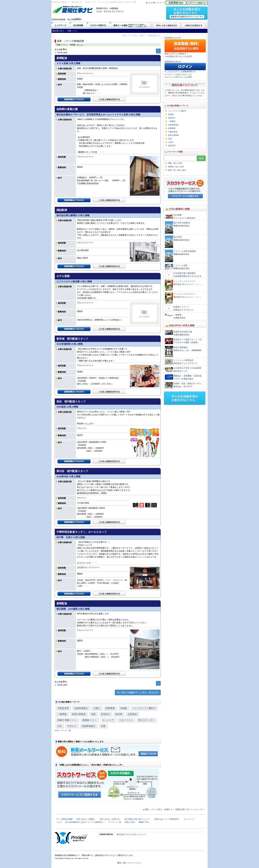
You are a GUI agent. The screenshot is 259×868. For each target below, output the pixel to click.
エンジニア (108, 720)
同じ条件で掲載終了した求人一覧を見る (138, 692)
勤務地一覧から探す (176, 167)
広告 (60, 726)
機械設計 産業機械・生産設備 (187, 376)
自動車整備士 (81, 708)
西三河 (115, 11)
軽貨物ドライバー (183, 307)
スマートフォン (135, 863)
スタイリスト (126, 720)
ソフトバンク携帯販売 (184, 360)
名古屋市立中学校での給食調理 (187, 368)
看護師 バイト (90, 720)
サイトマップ (189, 819)
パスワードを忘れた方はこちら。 (180, 74)
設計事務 (178, 215)
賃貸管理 (172, 146)
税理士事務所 (79, 714)
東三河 (121, 11)
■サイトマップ (159, 3)
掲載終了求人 (144, 822)
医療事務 (110, 708)
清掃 (93, 714)
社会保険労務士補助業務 (185, 273)
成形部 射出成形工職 (183, 332)
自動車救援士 (89, 726)
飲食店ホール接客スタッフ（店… (188, 339)
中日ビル (72, 726)
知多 (110, 11)
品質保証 (132, 714)
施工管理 (178, 237)
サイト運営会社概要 (65, 819)
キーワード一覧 (64, 730)
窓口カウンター (146, 720)
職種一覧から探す (175, 163)
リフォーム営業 (181, 265)
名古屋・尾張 (102, 11)
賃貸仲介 (106, 714)
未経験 (124, 708)
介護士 (97, 708)
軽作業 (119, 714)
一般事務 (62, 714)
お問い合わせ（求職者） (86, 819)
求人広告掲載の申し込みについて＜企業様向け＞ (85, 822)
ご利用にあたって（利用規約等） (167, 819)
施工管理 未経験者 (182, 223)
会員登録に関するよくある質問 (179, 56)
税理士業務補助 (181, 347)
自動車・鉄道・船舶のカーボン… (188, 384)
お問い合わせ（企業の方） (110, 819)
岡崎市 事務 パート (67, 720)
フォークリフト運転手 (144, 708)
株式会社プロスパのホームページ (132, 834)
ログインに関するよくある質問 (179, 77)
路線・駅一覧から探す (177, 170)
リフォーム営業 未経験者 (185, 251)
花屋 (103, 726)
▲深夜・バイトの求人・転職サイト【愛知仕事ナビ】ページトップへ (173, 809)
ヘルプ (59, 822)
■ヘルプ (149, 3)
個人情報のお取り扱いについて (137, 819)
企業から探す (130, 822)
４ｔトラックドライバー (185, 281)
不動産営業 (63, 708)
